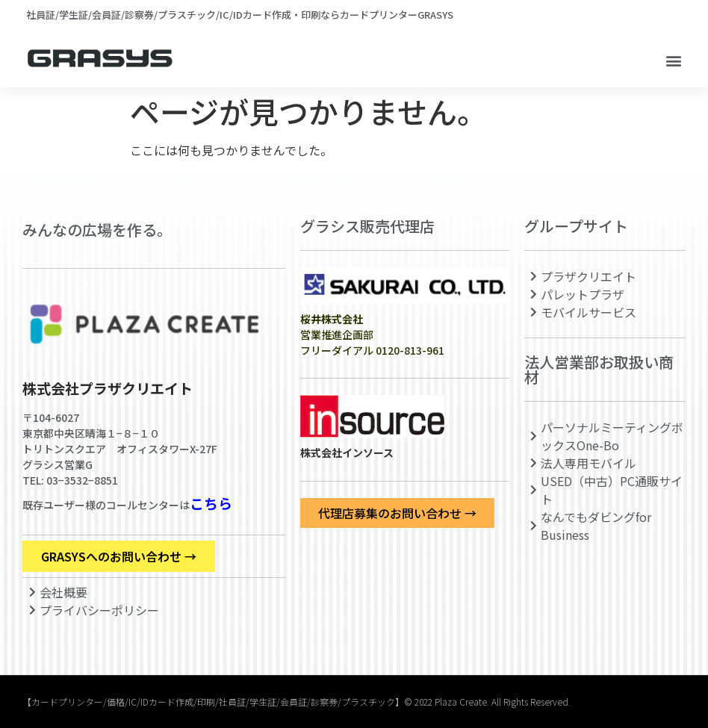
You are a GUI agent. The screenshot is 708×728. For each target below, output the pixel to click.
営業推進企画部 (337, 327)
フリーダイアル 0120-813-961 (372, 350)
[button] (673, 61)
